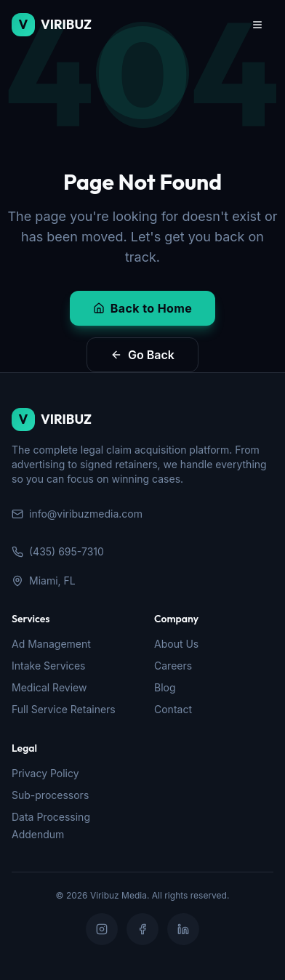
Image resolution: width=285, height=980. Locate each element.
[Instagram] (102, 929)
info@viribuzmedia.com (77, 514)
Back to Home (142, 308)
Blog (165, 687)
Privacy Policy (45, 773)
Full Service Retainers (64, 709)
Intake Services (48, 666)
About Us (176, 644)
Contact (173, 709)
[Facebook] (142, 929)
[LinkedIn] (183, 929)
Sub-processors (50, 795)
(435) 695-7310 (58, 551)
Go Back (142, 355)
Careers (173, 666)
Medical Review (49, 687)
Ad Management (51, 644)
